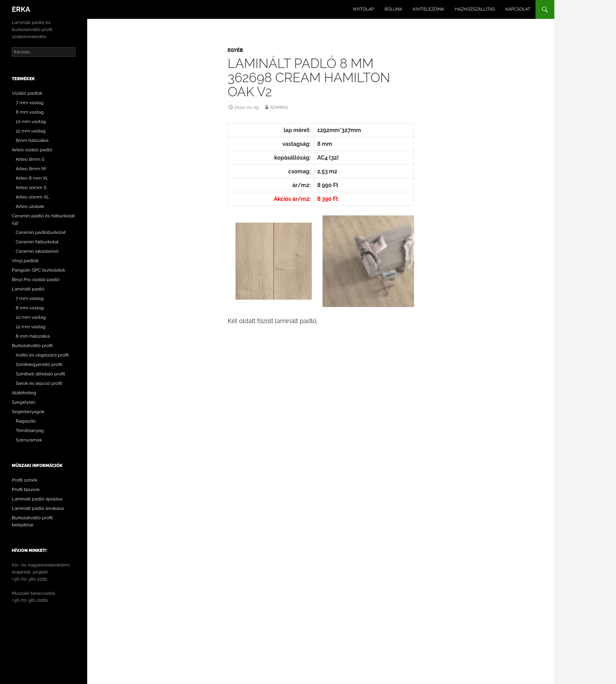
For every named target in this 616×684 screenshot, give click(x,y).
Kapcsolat (518, 9)
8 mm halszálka (33, 336)
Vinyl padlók (25, 261)
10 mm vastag (31, 121)
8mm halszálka (32, 140)
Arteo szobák (30, 206)
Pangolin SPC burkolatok (39, 270)
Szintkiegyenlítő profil (39, 364)
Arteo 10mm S (31, 188)
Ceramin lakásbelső (37, 251)
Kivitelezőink (429, 9)
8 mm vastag (30, 112)
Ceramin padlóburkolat (41, 232)
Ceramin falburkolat (37, 242)
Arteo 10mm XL (33, 197)
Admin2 (279, 107)
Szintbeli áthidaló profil (40, 374)
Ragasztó (26, 421)
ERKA (21, 9)
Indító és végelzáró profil (42, 355)
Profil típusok (26, 489)
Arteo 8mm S (30, 159)
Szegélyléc (24, 402)
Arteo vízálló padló (32, 150)
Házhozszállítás (475, 9)
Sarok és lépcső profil (39, 383)
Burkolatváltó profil (32, 346)
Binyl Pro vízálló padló (36, 279)
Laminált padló (28, 289)
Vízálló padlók (27, 93)
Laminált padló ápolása (37, 499)
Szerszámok (29, 440)
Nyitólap (363, 9)
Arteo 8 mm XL (32, 178)
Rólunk (393, 9)
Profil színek (25, 480)
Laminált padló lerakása (38, 508)
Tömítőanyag (30, 430)
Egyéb (236, 50)
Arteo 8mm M (31, 169)
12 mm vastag (31, 131)
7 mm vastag (30, 103)
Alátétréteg (24, 393)
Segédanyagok (28, 412)
